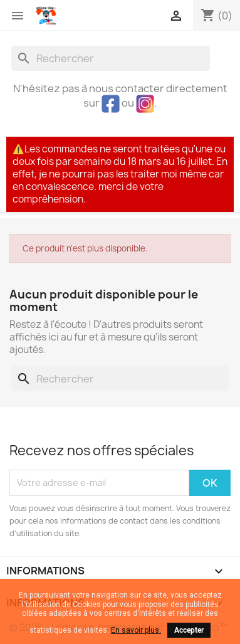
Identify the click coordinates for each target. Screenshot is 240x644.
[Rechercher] (111, 58)
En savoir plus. (136, 630)
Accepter (189, 630)
